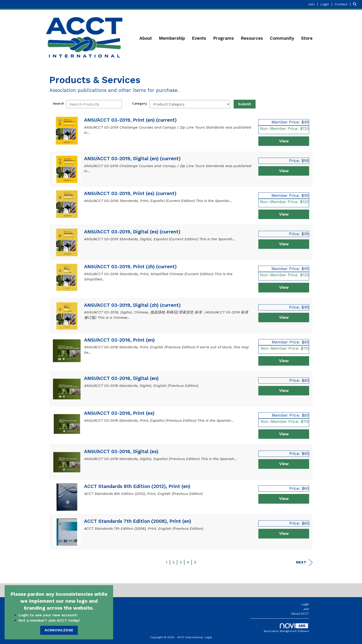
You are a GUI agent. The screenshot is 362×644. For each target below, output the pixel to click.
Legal (208, 637)
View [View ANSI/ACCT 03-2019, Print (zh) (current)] (284, 287)
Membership (172, 38)
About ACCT (300, 614)
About (146, 38)
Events (199, 38)
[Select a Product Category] (190, 104)
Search (59, 103)
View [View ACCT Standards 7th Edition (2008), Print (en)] (284, 533)
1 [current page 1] (167, 562)
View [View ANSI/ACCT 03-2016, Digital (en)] (284, 391)
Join (306, 609)
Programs (223, 38)
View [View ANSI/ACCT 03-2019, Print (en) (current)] (284, 141)
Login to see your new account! (48, 615)
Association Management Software (286, 628)
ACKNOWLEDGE (59, 630)
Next (304, 562)
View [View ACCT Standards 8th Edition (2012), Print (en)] (284, 499)
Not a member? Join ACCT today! (49, 620)
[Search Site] (356, 4)
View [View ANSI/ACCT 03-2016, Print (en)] (284, 361)
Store (307, 38)
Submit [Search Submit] (245, 104)
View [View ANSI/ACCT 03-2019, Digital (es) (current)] (284, 244)
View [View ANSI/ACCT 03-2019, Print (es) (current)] (284, 214)
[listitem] (314, 4)
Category (140, 103)
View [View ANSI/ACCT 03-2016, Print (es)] (284, 434)
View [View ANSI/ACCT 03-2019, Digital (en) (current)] (284, 171)
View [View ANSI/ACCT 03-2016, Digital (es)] (284, 464)
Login (305, 604)
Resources (252, 38)
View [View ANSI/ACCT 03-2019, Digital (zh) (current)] (284, 317)
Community (282, 38)
